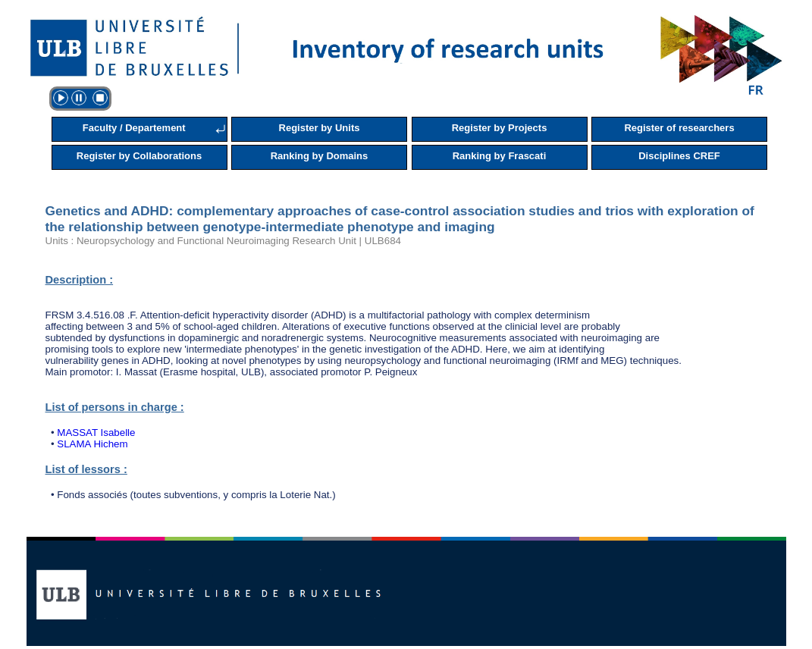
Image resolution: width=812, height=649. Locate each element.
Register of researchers (679, 128)
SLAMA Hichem (92, 444)
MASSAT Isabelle (96, 433)
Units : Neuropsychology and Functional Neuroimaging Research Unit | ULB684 (223, 241)
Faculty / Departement (134, 128)
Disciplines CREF (679, 156)
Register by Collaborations (139, 156)
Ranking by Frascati (500, 156)
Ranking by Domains (320, 156)
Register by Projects (500, 128)
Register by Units (320, 128)
